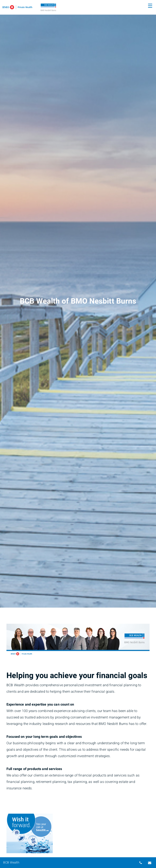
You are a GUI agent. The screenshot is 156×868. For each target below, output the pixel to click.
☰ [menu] (150, 6)
